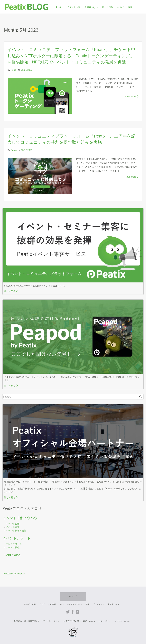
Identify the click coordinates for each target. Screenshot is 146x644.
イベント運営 (13, 527)
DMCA (92, 621)
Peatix (59, 7)
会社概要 (52, 604)
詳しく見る (11, 291)
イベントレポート (17, 538)
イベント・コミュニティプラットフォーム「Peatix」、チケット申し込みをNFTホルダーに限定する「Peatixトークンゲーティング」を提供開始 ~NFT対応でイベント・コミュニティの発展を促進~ (71, 56)
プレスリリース (14, 544)
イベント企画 (13, 524)
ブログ (42, 604)
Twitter (68, 612)
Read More (132, 97)
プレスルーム (98, 604)
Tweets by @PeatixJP (14, 574)
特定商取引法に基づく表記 (75, 621)
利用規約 (18, 621)
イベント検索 (73, 7)
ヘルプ (121, 7)
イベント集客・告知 (16, 531)
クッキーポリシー (105, 621)
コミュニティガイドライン (71, 604)
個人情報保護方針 (32, 621)
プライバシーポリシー (52, 621)
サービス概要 (30, 604)
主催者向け (91, 7)
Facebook (73, 612)
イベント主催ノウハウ (20, 518)
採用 (130, 7)
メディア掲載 (13, 547)
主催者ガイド (113, 604)
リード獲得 (107, 7)
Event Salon (11, 555)
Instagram (77, 612)
